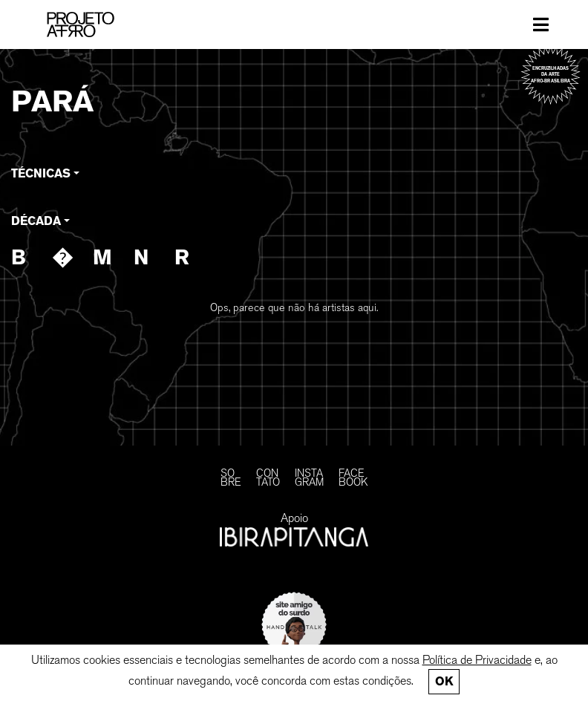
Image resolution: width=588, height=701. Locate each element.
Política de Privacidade (477, 660)
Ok (444, 681)
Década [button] (36, 221)
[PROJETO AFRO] (97, 25)
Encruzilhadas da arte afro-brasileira (551, 74)
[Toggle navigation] (541, 25)
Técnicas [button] (41, 173)
